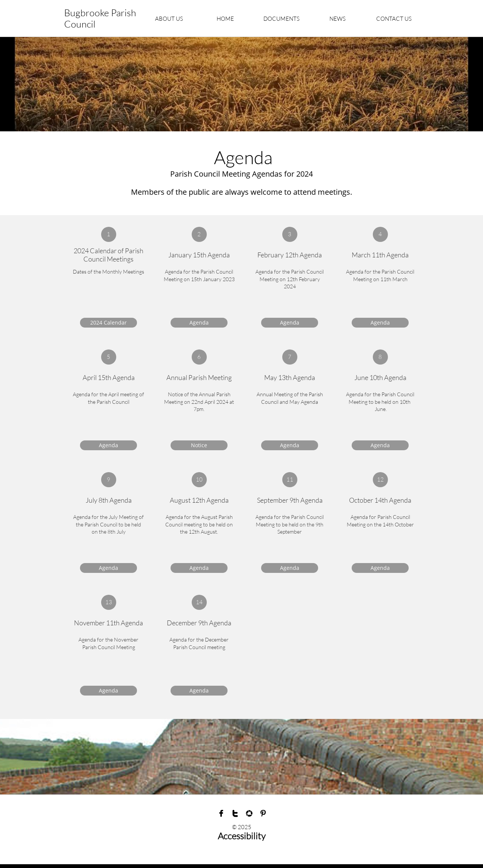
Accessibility (242, 836)
